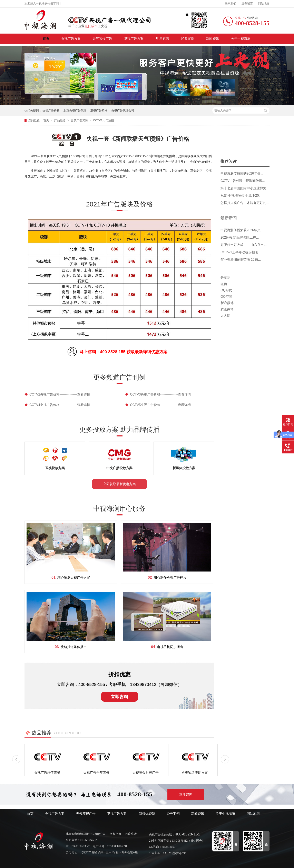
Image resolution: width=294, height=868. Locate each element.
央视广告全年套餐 (96, 773)
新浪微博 (227, 303)
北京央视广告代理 (75, 110)
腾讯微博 (227, 309)
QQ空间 (226, 297)
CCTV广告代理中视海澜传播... (243, 181)
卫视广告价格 (99, 110)
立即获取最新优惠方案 (119, 484)
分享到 (225, 278)
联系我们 (231, 4)
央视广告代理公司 (123, 110)
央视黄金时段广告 (146, 773)
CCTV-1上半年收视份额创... (241, 252)
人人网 (225, 316)
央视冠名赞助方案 (195, 773)
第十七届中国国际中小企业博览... (245, 188)
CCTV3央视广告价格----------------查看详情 (158, 394)
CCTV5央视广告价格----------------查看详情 (158, 405)
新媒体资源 (147, 814)
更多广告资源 (80, 120)
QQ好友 (226, 290)
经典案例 (188, 39)
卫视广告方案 (134, 39)
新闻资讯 (213, 39)
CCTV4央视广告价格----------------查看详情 (57, 405)
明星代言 (163, 39)
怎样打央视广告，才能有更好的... (245, 203)
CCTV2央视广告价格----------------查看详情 (57, 394)
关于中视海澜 (241, 39)
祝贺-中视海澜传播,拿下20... (241, 196)
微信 (224, 284)
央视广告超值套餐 (47, 773)
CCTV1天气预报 (104, 120)
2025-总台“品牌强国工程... (240, 237)
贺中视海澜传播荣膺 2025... (241, 260)
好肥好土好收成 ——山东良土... (244, 245)
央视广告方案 (71, 39)
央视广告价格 (51, 110)
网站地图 (264, 4)
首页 (46, 39)
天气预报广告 (102, 39)
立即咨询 (119, 697)
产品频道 (60, 120)
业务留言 (247, 4)
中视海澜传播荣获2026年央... (242, 173)
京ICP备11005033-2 (78, 846)
